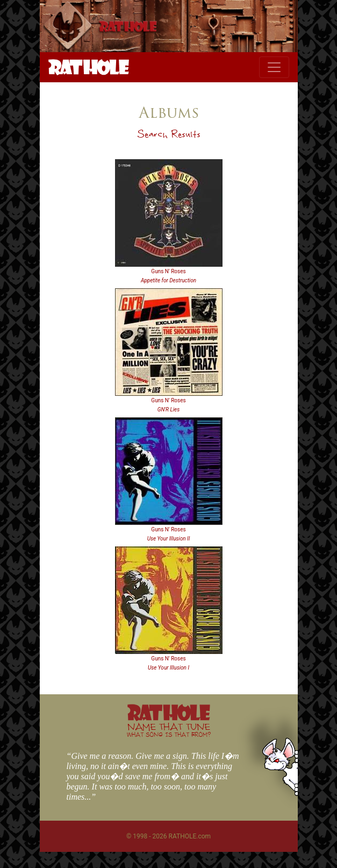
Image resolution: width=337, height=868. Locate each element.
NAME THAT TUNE (169, 730)
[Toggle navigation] (274, 67)
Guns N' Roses (168, 271)
